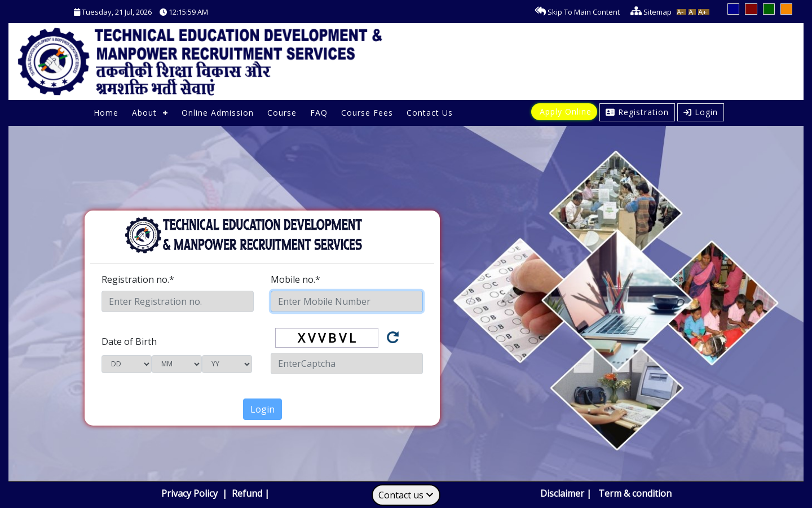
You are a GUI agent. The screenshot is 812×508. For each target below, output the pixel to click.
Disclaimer (562, 493)
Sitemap (648, 12)
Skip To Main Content (574, 12)
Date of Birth (129, 341)
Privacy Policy (191, 493)
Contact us (406, 495)
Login (701, 112)
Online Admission (218, 113)
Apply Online (566, 111)
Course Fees (367, 113)
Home (106, 113)
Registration (637, 112)
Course (282, 113)
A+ (702, 12)
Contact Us (430, 113)
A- (680, 12)
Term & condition (635, 493)
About (144, 113)
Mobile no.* (295, 279)
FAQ (319, 113)
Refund (247, 493)
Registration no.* (138, 279)
